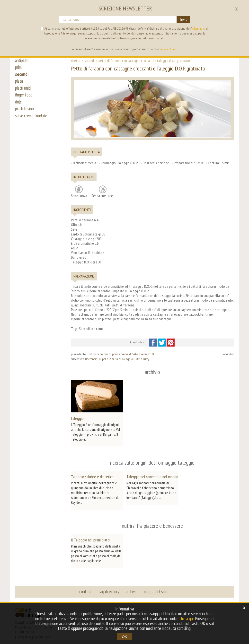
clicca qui (187, 618)
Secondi (89, 61)
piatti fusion (25, 111)
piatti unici (23, 89)
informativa (198, 28)
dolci (19, 104)
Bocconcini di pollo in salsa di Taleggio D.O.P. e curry (117, 359)
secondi (22, 75)
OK (124, 637)
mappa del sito (155, 589)
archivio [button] (131, 589)
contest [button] (86, 589)
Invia (184, 19)
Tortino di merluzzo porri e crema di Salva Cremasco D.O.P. (123, 354)
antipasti (22, 60)
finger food (24, 97)
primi (19, 68)
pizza (19, 82)
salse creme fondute (32, 119)
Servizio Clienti (169, 49)
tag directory (109, 589)
